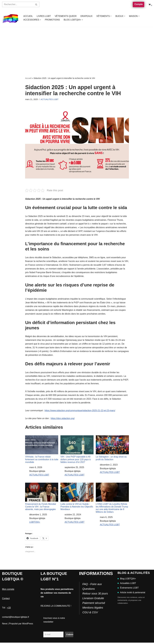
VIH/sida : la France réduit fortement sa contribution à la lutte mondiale (42, 450)
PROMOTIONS (53, 20)
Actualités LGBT (127, 585)
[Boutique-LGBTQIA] (10, 18)
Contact (6, 600)
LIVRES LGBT (44, 16)
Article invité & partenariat (131, 594)
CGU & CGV (90, 614)
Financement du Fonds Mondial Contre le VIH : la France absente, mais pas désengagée (42, 498)
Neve (5, 625)
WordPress (28, 625)
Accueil (28, 78)
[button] (111, 16)
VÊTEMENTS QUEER (66, 16)
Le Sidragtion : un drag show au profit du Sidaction (112, 449)
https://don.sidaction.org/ (63, 420)
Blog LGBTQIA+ (127, 580)
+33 (9, 609)
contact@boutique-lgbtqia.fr (16, 618)
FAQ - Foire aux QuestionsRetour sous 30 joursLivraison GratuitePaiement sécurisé (95, 595)
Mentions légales (93, 609)
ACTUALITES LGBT (50, 99)
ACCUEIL (28, 16)
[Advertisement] (77, 48)
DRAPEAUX (87, 16)
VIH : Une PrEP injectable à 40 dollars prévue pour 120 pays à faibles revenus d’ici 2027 (77, 450)
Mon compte (8, 591)
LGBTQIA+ (35, 523)
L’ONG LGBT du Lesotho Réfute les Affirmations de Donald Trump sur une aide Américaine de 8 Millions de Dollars (112, 499)
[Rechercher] (18, 4)
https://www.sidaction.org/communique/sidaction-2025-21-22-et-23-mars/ (80, 412)
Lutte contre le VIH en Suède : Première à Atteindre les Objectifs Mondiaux (77, 498)
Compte (139, 4)
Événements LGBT (128, 589)
